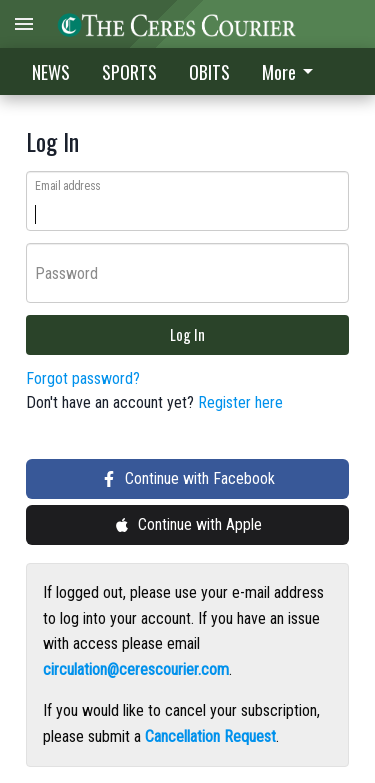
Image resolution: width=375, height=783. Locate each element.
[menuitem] (293, 71)
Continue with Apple (188, 524)
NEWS (51, 72)
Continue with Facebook (188, 478)
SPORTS (129, 72)
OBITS (209, 72)
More (291, 72)
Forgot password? (83, 378)
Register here (240, 402)
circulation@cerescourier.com (136, 669)
